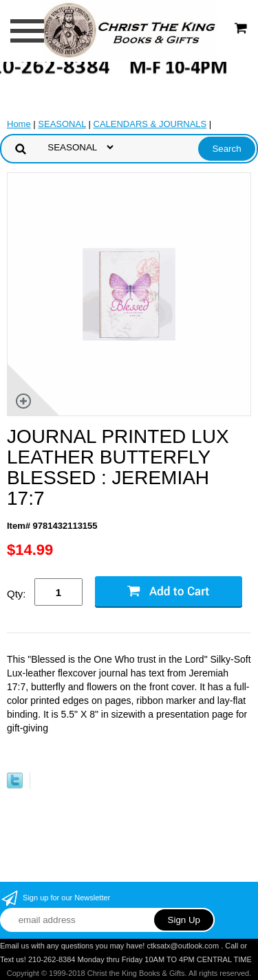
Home (19, 124)
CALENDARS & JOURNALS (150, 124)
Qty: (17, 594)
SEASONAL (62, 124)
